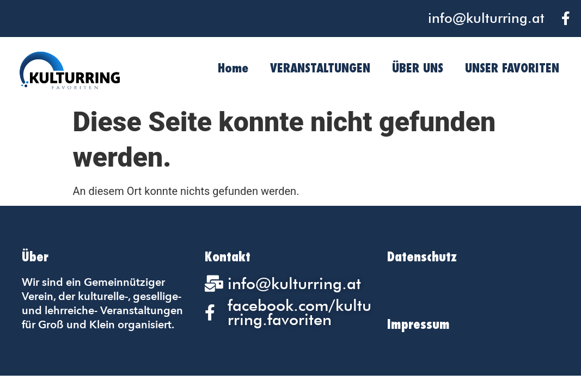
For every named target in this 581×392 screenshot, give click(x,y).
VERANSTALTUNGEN (320, 68)
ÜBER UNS (418, 68)
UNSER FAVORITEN (512, 68)
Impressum (418, 324)
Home (233, 68)
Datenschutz (422, 257)
